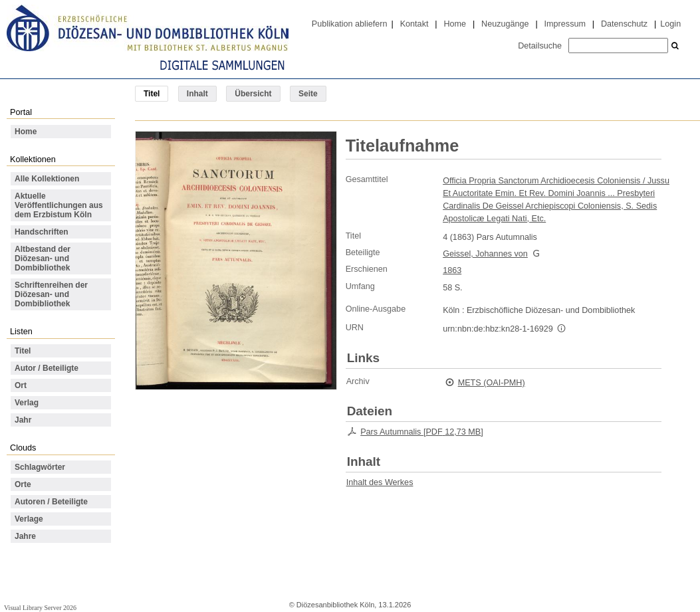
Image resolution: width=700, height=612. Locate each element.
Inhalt (197, 94)
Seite (308, 94)
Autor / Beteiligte (47, 368)
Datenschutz (624, 24)
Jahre (25, 536)
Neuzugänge (505, 24)
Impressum (565, 24)
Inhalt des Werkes (380, 482)
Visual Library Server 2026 (40, 608)
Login (670, 24)
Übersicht (253, 94)
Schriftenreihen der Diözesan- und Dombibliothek (51, 294)
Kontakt (414, 24)
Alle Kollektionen (47, 179)
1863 (452, 270)
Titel (23, 351)
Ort (21, 385)
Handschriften (42, 232)
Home (455, 24)
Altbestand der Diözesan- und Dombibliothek (43, 258)
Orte (23, 484)
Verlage (29, 519)
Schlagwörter (40, 467)
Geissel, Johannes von (485, 254)
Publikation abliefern (350, 24)
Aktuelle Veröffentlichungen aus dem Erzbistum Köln (59, 205)
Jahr (23, 420)
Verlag (27, 403)
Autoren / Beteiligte (51, 502)
